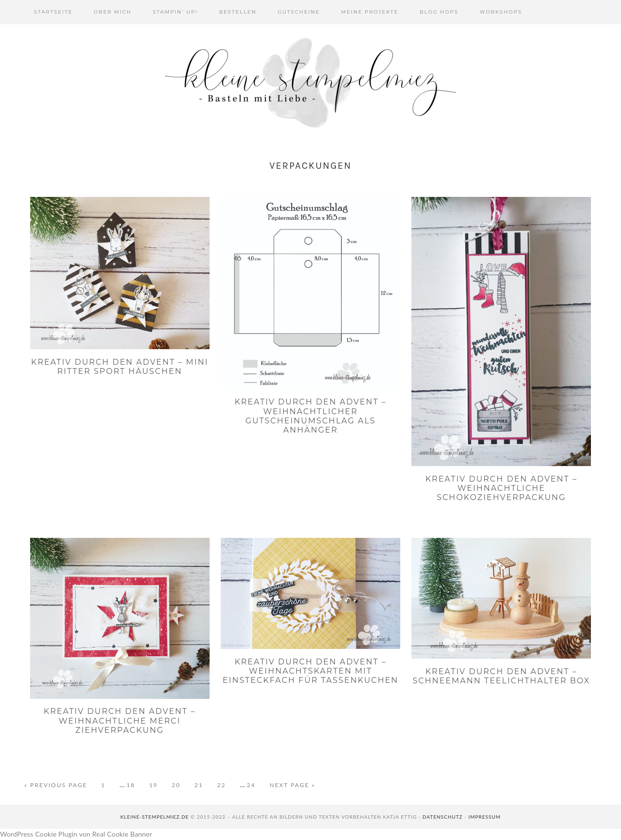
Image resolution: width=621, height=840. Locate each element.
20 (181, 784)
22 (226, 784)
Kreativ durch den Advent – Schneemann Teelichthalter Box (501, 676)
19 (158, 784)
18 (136, 784)
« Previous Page (56, 785)
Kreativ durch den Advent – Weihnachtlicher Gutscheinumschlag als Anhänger (310, 416)
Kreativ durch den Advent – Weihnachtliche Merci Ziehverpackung (120, 720)
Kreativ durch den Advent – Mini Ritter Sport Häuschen (120, 367)
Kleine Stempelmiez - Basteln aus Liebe (310, 82)
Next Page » (292, 785)
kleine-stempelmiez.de (155, 817)
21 (204, 784)
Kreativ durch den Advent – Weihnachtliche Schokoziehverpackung (501, 488)
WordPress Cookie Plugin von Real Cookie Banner (76, 834)
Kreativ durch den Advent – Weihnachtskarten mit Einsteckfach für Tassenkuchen (310, 671)
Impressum (484, 817)
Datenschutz (443, 817)
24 (256, 784)
